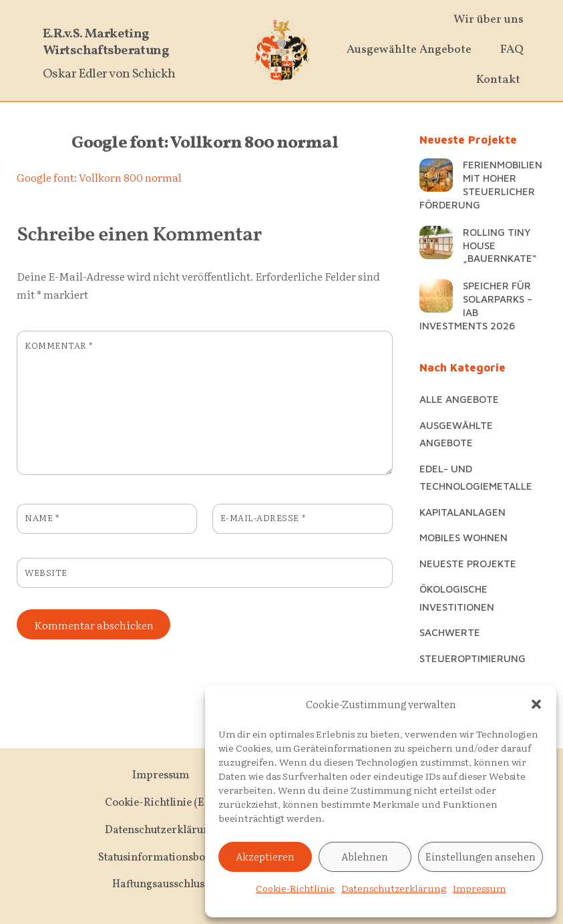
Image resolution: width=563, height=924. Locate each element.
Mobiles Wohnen (463, 537)
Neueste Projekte (468, 563)
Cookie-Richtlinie (295, 888)
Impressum (479, 888)
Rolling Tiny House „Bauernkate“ (500, 245)
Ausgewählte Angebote (409, 50)
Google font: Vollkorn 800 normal (204, 143)
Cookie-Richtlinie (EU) (160, 803)
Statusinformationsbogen (161, 858)
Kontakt (498, 80)
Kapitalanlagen (462, 512)
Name (42, 517)
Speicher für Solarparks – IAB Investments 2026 (476, 305)
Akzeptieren (265, 856)
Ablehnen (365, 856)
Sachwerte (450, 632)
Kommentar (59, 345)
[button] (536, 704)
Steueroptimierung (473, 658)
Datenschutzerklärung (394, 888)
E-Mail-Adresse (263, 517)
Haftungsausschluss (161, 885)
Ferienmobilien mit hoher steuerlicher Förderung (481, 184)
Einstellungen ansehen (481, 856)
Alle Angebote (459, 399)
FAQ (512, 50)
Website (46, 572)
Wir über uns (489, 20)
